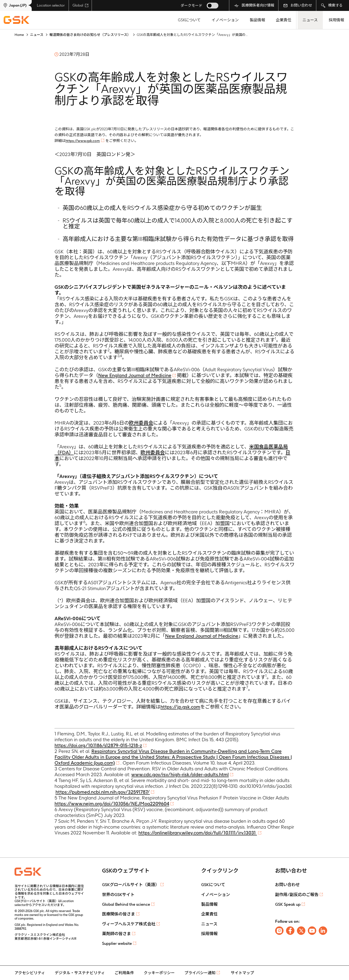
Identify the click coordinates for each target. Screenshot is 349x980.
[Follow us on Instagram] (279, 931)
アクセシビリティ (30, 973)
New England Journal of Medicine (135, 375)
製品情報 (257, 20)
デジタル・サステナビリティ (80, 973)
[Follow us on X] (301, 931)
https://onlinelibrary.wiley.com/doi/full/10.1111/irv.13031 (198, 833)
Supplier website (117, 943)
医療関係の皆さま (119, 914)
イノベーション (225, 20)
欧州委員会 (141, 423)
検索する (332, 5)
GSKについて (189, 20)
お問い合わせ (298, 5)
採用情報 (336, 20)
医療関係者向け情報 (254, 5)
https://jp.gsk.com (180, 707)
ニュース (310, 20)
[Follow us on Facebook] (290, 931)
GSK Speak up (288, 904)
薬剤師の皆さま (116, 934)
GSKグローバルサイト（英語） (131, 885)
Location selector (51, 5)
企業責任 (284, 20)
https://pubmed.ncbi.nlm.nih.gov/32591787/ (103, 792)
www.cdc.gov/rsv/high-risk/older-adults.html (180, 774)
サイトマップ (242, 973)
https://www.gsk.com (83, 141)
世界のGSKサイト (118, 895)
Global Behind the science (126, 904)
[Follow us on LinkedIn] (323, 931)
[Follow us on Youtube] (312, 931)
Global (80, 5)
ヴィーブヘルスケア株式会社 (129, 924)
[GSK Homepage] (16, 20)
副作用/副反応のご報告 (297, 895)
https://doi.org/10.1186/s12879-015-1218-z (98, 745)
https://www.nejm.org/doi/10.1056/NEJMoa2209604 (112, 804)
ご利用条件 (124, 973)
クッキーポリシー (159, 973)
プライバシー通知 (200, 973)
